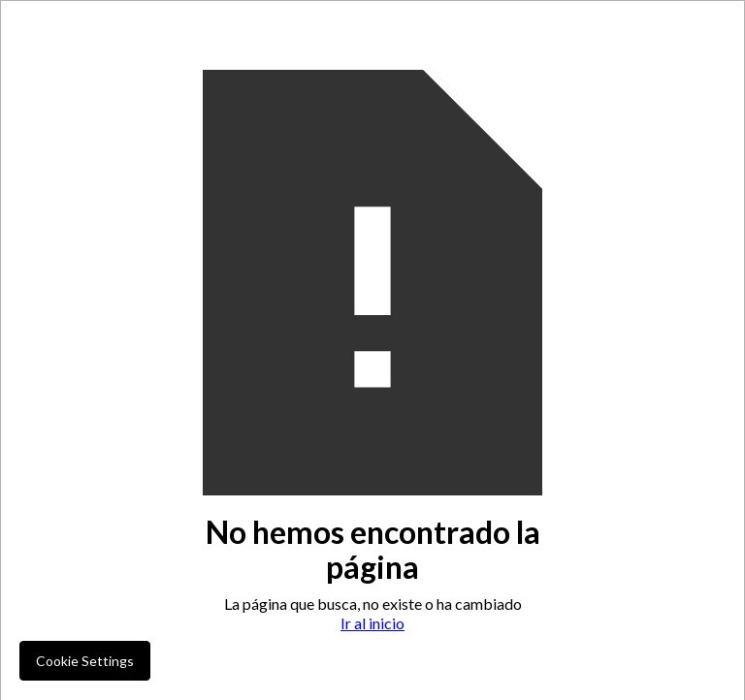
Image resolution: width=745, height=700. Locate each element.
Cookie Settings (85, 661)
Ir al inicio (372, 623)
